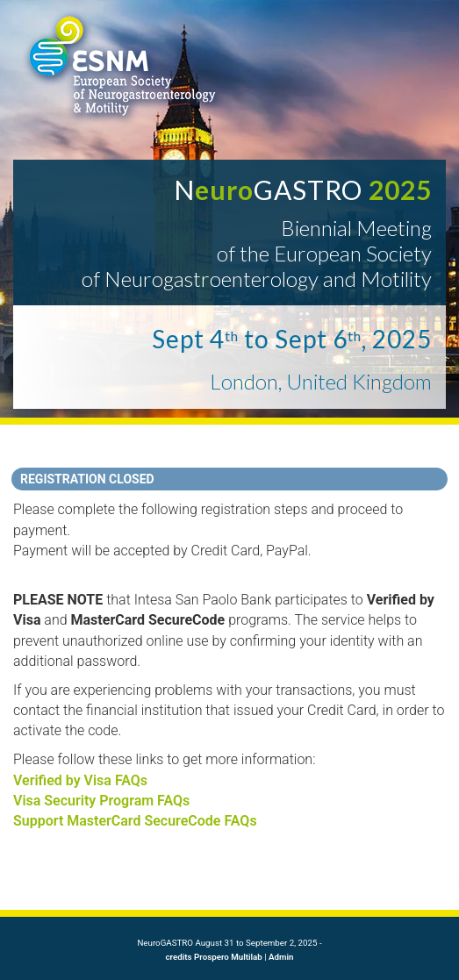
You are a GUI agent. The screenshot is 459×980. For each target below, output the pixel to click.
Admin (281, 957)
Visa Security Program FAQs (101, 801)
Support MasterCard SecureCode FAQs (135, 821)
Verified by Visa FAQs (80, 780)
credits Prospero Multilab (214, 957)
